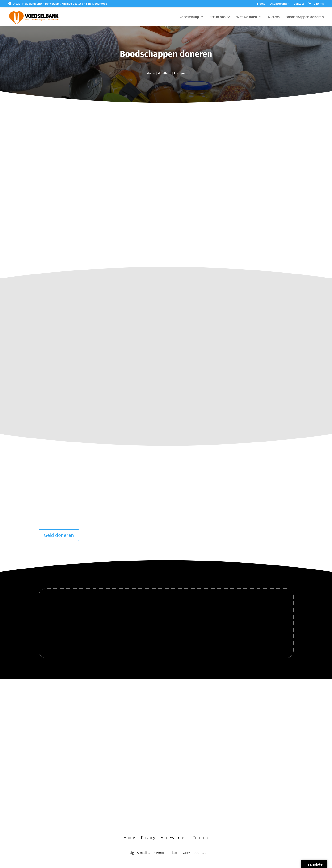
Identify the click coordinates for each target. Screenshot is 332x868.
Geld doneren (59, 533)
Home (261, 4)
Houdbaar (165, 73)
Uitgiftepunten (279, 4)
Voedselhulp (189, 17)
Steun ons (218, 17)
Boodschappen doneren (305, 17)
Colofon (200, 836)
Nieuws (274, 17)
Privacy (148, 836)
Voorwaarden (174, 836)
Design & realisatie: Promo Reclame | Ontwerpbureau (166, 851)
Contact (299, 4)
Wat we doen (247, 17)
